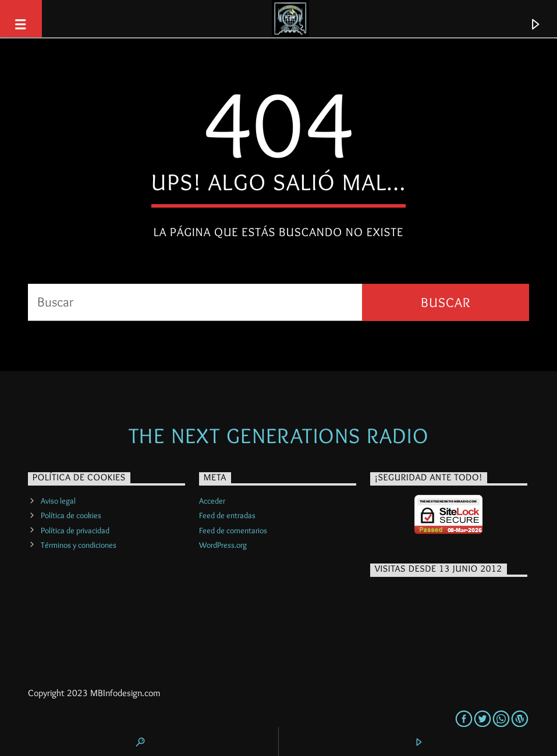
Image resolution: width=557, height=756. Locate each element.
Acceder (212, 501)
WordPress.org (223, 545)
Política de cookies (71, 515)
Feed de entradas (227, 515)
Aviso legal (58, 501)
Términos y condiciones (79, 545)
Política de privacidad (75, 530)
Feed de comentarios (233, 530)
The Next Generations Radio (278, 436)
